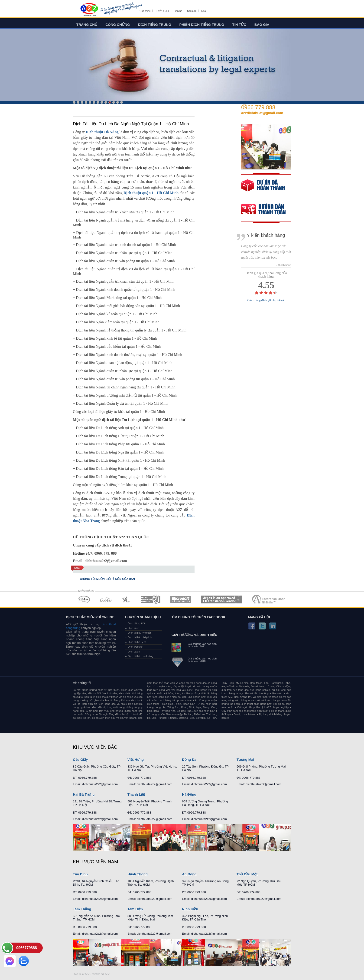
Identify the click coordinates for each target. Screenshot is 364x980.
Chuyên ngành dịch (143, 617)
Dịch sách (134, 628)
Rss (203, 11)
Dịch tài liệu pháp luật (140, 637)
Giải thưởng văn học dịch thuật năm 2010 (202, 660)
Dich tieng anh (89, 10)
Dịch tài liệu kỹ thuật (139, 633)
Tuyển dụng (162, 11)
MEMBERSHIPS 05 (181, 599)
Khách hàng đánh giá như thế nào (266, 300)
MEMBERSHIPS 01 (84, 599)
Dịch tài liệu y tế (137, 642)
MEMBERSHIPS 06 (222, 599)
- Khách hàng (284, 265)
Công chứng (118, 25)
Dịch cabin (134, 652)
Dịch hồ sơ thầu (137, 623)
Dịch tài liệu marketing (141, 656)
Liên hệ (178, 11)
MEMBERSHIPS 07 (269, 599)
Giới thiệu (145, 11)
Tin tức (239, 25)
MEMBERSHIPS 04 (151, 599)
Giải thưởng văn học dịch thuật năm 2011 (202, 645)
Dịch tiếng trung (155, 25)
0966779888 (27, 948)
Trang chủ (87, 25)
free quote (263, 189)
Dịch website (135, 647)
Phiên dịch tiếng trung (202, 25)
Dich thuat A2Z (81, 974)
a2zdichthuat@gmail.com (262, 113)
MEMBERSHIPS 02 (106, 599)
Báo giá (262, 25)
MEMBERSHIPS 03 (127, 599)
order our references (267, 210)
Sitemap (192, 11)
